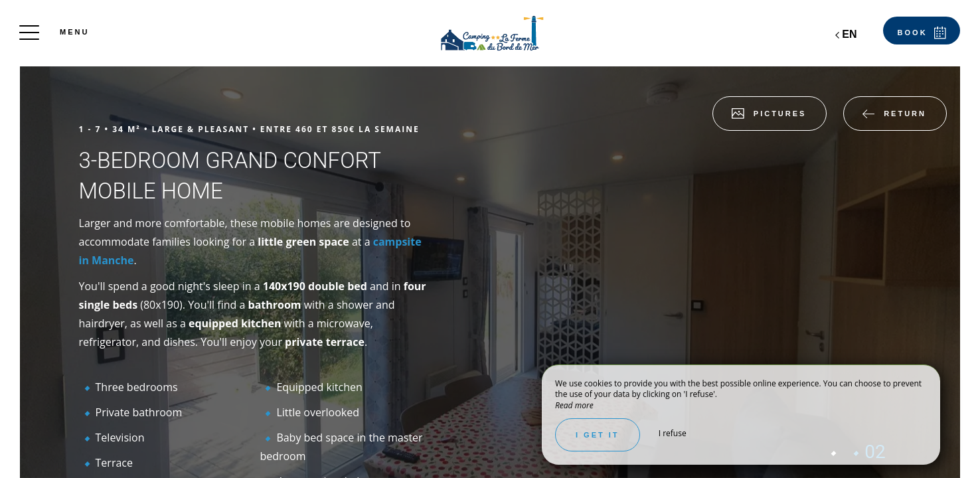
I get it (598, 435)
